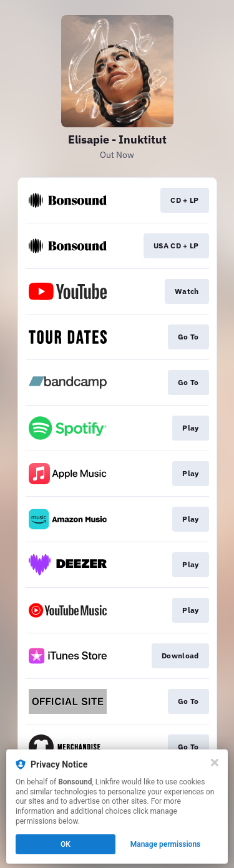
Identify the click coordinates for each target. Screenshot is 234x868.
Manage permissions (166, 844)
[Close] (215, 763)
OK (66, 844)
